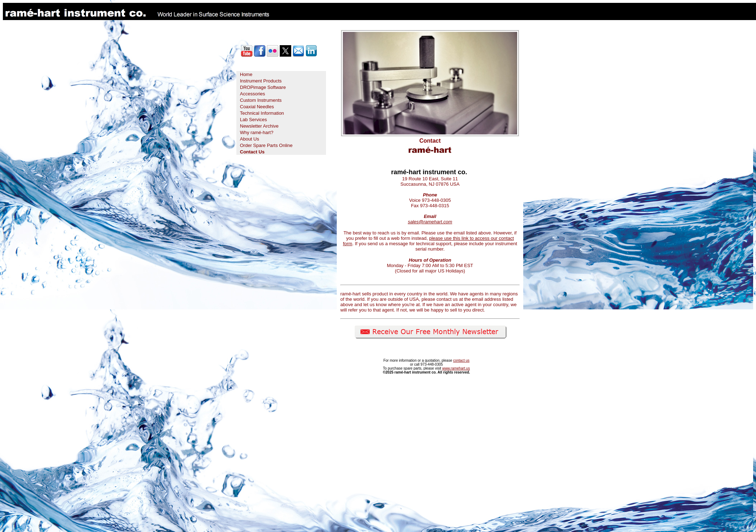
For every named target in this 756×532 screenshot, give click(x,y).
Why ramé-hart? (257, 132)
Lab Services (253, 120)
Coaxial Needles (257, 107)
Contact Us (252, 152)
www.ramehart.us (456, 368)
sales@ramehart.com (430, 222)
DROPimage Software (263, 87)
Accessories (252, 94)
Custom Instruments (261, 100)
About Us (249, 139)
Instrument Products (261, 81)
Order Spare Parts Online (266, 145)
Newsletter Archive (259, 126)
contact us (461, 360)
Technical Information (262, 113)
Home (246, 74)
